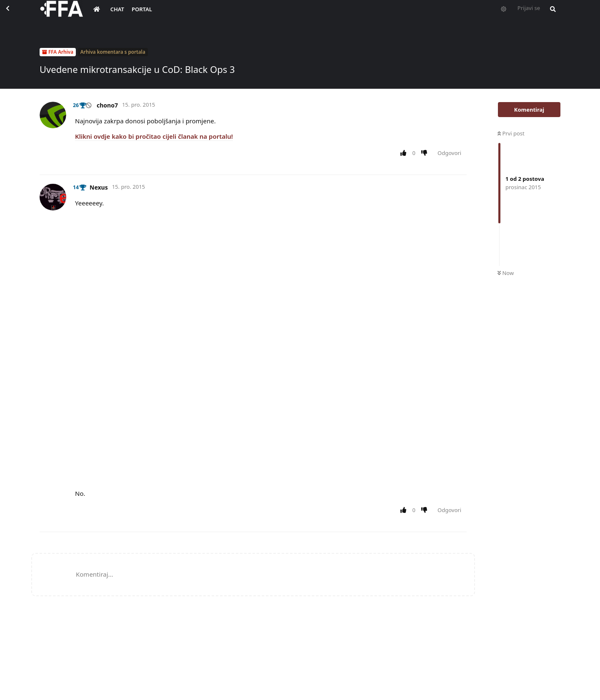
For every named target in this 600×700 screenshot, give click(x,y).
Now (506, 273)
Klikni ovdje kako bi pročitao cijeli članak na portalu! (154, 136)
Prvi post (511, 133)
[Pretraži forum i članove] (551, 15)
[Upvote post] (405, 153)
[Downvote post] (426, 153)
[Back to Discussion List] (15, 15)
